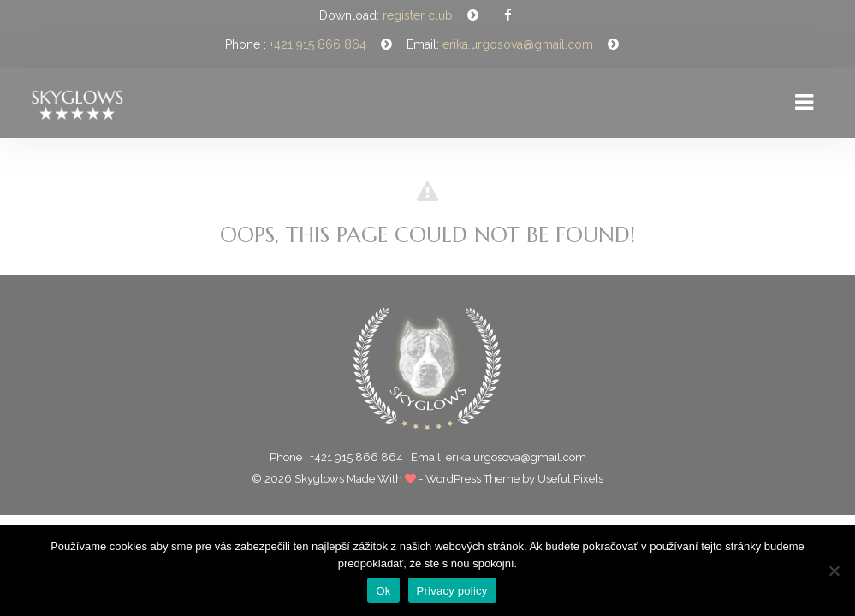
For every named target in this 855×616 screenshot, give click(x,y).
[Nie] (834, 571)
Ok (383, 591)
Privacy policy (452, 591)
